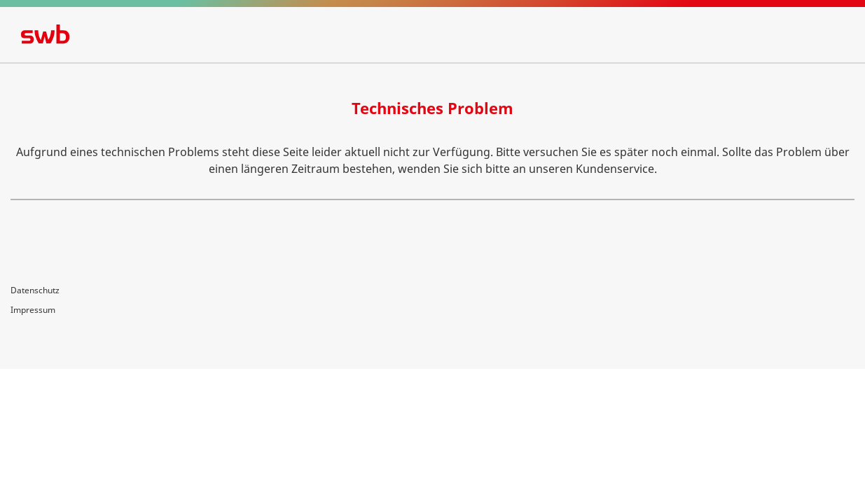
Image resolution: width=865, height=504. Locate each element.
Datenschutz (35, 290)
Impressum (33, 310)
